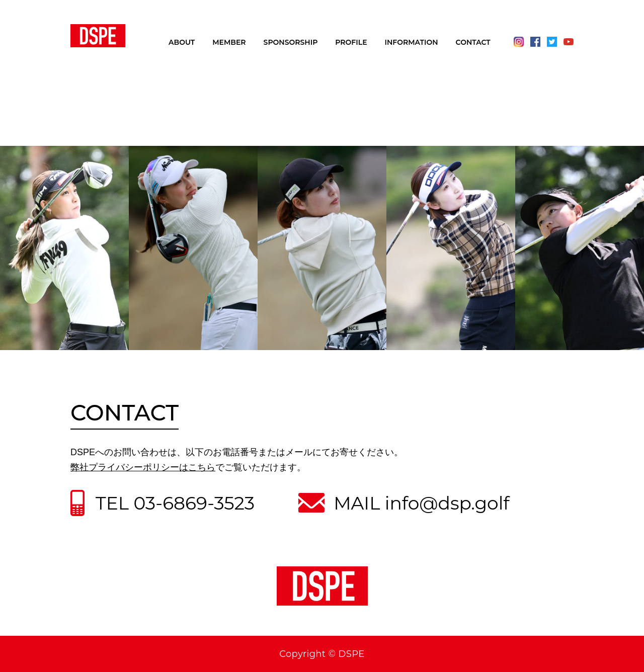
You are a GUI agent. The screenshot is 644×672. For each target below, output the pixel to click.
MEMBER (229, 43)
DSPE (98, 36)
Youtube (569, 42)
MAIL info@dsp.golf (421, 503)
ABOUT (182, 43)
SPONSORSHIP (291, 43)
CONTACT (473, 43)
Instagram (519, 42)
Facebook (535, 42)
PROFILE (351, 43)
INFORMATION (412, 43)
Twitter (552, 42)
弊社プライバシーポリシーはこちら (143, 467)
